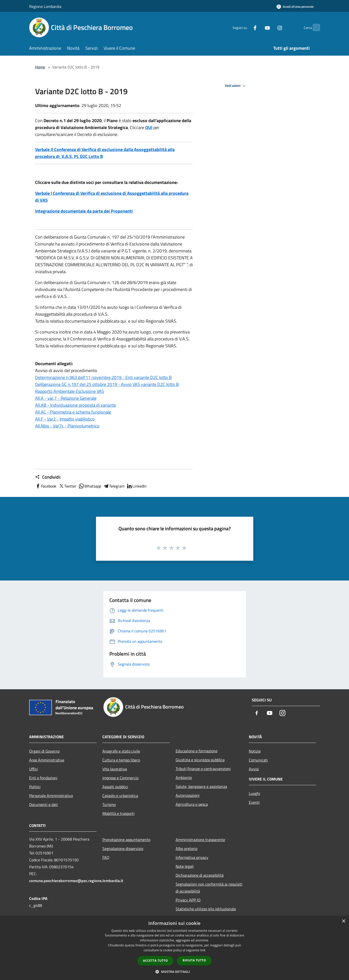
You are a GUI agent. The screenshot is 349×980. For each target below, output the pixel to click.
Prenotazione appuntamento (126, 840)
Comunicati (258, 760)
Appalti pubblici (115, 787)
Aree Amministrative (47, 760)
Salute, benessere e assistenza (201, 786)
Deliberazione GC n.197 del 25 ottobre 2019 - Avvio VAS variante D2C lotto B (107, 384)
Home (40, 67)
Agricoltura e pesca (192, 804)
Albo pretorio (186, 848)
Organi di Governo (44, 751)
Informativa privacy (192, 857)
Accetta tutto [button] (155, 961)
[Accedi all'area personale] (295, 7)
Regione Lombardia (45, 6)
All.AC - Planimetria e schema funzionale (73, 412)
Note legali (185, 866)
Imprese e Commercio (120, 778)
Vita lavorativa (115, 769)
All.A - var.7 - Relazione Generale (66, 398)
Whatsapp (90, 486)
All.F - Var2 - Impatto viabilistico (65, 419)
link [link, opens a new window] (203, 950)
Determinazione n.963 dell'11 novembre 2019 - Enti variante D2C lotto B (103, 377)
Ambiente (184, 778)
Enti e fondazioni (43, 778)
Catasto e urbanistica (120, 796)
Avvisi (254, 769)
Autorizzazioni (188, 795)
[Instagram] (270, 27)
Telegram (114, 486)
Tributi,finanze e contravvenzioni (203, 769)
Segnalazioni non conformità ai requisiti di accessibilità (209, 888)
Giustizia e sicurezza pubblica (200, 760)
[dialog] (174, 948)
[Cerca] (314, 27)
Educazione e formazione (197, 751)
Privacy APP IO (188, 900)
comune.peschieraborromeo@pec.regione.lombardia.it (76, 881)
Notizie (255, 751)
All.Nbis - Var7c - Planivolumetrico (67, 426)
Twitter (67, 486)
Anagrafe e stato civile (121, 751)
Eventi (254, 802)
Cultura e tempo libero (121, 760)
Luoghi (255, 793)
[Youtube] (258, 27)
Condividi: (48, 477)
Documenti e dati (44, 804)
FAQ (106, 857)
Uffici (34, 769)
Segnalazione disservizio (123, 848)
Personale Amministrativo (51, 796)
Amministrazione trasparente (200, 840)
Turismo (109, 804)
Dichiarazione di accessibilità (200, 875)
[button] (175, 972)
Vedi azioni (236, 86)
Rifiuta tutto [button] (194, 960)
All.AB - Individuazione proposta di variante (76, 405)
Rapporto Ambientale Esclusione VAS (70, 391)
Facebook (46, 486)
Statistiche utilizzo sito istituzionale (206, 909)
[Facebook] (245, 27)
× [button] (343, 921)
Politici (35, 787)
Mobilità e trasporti (118, 813)
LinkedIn (137, 486)
